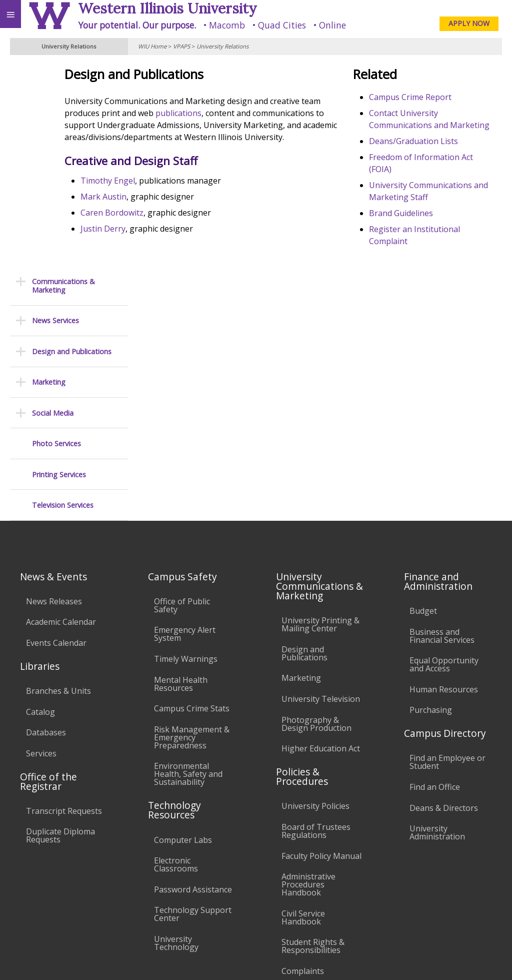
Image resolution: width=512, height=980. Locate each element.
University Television (321, 499)
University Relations (222, 46)
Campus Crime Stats (192, 508)
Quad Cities (282, 25)
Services (41, 553)
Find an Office (435, 587)
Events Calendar (56, 443)
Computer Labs (183, 640)
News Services (55, 120)
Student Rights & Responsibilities (313, 746)
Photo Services (56, 243)
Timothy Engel (182, 193)
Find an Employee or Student (447, 562)
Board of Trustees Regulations (316, 631)
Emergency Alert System (185, 434)
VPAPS (181, 46)
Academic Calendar (61, 422)
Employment (87, 874)
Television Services (63, 305)
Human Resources (444, 489)
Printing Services (59, 274)
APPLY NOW (469, 23)
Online (332, 25)
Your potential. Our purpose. (137, 25)
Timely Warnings (186, 459)
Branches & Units (58, 491)
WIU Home (152, 46)
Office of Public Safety (182, 405)
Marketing (49, 182)
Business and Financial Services (442, 436)
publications (305, 113)
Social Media (53, 213)
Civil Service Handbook (303, 717)
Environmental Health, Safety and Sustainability (188, 574)
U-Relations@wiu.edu (457, 938)
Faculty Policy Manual (321, 656)
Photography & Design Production (316, 524)
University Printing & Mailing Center (320, 424)
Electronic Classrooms (176, 664)
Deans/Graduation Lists (438, 153)
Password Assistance (193, 689)
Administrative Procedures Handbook (308, 684)
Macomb (227, 25)
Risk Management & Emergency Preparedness (192, 537)
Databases (46, 532)
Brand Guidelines (426, 225)
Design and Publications (72, 151)
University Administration (437, 632)
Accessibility (29, 874)
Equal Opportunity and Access (444, 464)
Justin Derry (177, 241)
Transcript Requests (64, 611)
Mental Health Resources (181, 484)
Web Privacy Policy (485, 959)
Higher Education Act (321, 548)
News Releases (54, 401)
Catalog (40, 512)
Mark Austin (177, 209)
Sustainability (149, 874)
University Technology (176, 743)
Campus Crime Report (435, 97)
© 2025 (299, 959)
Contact (433, 125)
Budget (423, 411)
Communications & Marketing (63, 86)
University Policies (315, 606)
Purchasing (431, 510)
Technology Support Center (193, 714)
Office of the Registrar (48, 581)
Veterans (204, 874)
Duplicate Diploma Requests (60, 636)
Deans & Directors (444, 608)
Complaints (303, 771)
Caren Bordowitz (186, 225)
